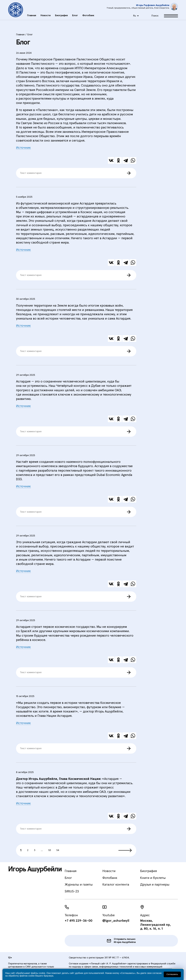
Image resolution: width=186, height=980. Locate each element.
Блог (75, 15)
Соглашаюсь (172, 974)
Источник (23, 148)
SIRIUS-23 (72, 891)
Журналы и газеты (79, 885)
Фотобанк (88, 15)
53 (50, 850)
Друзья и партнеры (155, 885)
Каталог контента (116, 885)
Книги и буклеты (153, 878)
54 (58, 850)
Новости (46, 15)
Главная (32, 15)
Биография (61, 15)
